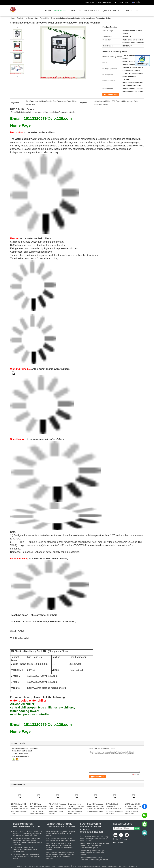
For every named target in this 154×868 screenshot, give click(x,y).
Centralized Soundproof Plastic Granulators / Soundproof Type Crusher (94, 859)
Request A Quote (122, 2)
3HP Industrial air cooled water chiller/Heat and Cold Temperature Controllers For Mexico (115, 809)
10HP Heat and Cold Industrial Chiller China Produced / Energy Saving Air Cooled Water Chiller (133, 809)
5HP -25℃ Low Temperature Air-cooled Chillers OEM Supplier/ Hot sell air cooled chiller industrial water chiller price (38, 810)
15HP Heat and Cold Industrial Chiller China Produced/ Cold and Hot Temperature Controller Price (20, 809)
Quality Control (112, 11)
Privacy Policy (22, 866)
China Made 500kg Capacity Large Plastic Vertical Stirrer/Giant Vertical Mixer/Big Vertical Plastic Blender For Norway (59, 846)
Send (137, 828)
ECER (135, 866)
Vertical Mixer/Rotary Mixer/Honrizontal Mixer (61, 825)
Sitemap (123, 839)
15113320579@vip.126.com (42, 676)
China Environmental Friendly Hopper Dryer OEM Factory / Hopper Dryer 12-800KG (27, 856)
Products (60, 11)
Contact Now (112, 95)
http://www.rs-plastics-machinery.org (47, 688)
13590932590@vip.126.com (42, 682)
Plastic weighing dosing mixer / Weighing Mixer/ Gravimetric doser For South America (61, 834)
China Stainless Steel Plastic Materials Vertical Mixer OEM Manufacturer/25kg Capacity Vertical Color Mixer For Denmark (60, 855)
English (139, 2)
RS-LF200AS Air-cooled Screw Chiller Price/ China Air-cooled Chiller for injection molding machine (57, 809)
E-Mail (116, 839)
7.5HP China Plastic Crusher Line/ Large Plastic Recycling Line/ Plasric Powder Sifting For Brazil (94, 839)
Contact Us (131, 11)
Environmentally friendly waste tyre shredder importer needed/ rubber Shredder (92, 853)
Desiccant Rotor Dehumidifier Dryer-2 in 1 (27, 825)
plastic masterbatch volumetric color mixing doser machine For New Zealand (60, 839)
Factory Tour (92, 11)
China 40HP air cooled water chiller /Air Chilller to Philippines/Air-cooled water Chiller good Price (96, 808)
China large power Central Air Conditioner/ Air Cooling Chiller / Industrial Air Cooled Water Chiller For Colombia (76, 810)
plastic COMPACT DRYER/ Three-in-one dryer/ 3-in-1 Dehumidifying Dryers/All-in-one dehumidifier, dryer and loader (27, 834)
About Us (76, 11)
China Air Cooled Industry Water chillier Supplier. (46, 866)
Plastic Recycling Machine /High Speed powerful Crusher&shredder (92, 828)
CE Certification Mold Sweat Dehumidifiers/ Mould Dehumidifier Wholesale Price (25, 849)
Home (48, 11)
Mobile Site (118, 843)
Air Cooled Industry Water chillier (37, 18)
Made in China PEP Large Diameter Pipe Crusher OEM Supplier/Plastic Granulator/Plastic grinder (94, 846)
